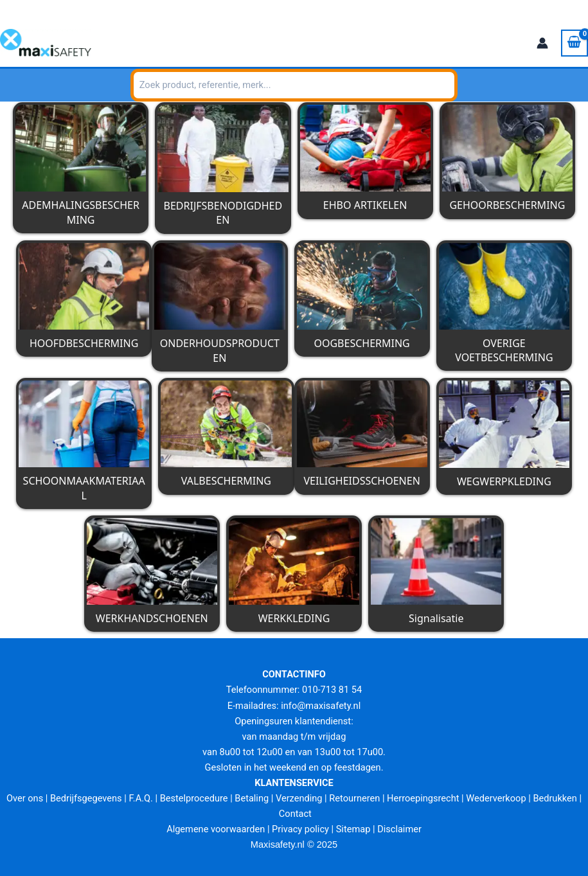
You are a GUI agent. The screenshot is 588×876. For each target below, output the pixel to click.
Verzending (299, 798)
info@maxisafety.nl (123, 8)
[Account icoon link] (542, 43)
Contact (295, 814)
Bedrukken (555, 798)
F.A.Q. (140, 798)
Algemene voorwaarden (216, 829)
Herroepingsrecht (423, 798)
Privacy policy (300, 829)
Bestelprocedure (194, 798)
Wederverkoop (496, 798)
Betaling (252, 798)
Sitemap (353, 829)
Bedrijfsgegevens (86, 798)
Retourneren (354, 798)
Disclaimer (399, 829)
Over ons (25, 798)
